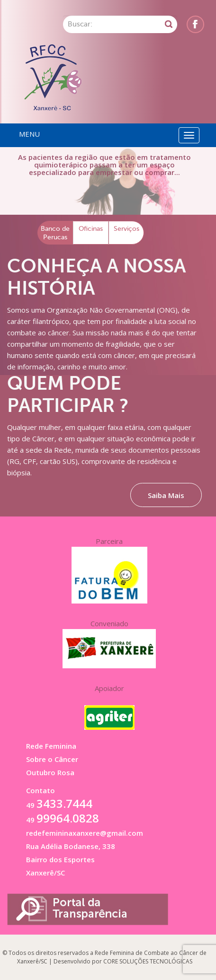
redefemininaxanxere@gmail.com (85, 833)
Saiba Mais (166, 495)
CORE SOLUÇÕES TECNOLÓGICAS (148, 961)
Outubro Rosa (50, 772)
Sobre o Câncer (52, 759)
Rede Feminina (51, 746)
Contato (40, 790)
